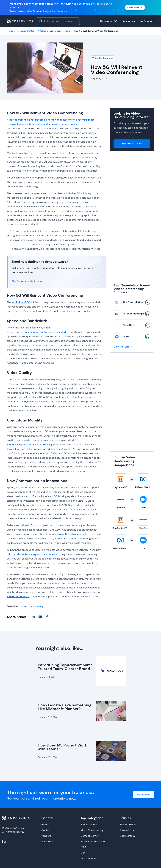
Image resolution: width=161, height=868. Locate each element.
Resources (47, 841)
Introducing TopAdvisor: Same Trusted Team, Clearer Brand (65, 667)
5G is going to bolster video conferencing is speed (36, 332)
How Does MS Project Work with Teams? (62, 747)
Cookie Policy (127, 836)
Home (45, 824)
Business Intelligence (93, 841)
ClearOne (128, 325)
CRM (83, 847)
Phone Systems (89, 824)
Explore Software (132, 143)
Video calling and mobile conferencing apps (33, 445)
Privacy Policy (128, 824)
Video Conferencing (103, 58)
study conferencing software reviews (35, 554)
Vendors (46, 836)
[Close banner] (149, 8)
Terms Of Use (127, 830)
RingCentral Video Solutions (140, 302)
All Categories (89, 858)
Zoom (126, 337)
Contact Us (48, 830)
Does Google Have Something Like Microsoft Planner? (65, 707)
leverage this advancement (70, 534)
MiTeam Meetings (133, 314)
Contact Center (90, 836)
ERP (83, 853)
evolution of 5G (21, 302)
